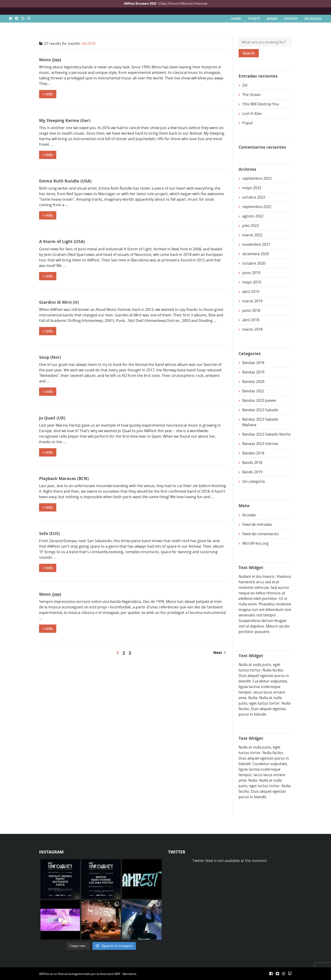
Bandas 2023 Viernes (260, 444)
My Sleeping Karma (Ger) (65, 120)
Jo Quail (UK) (52, 418)
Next (220, 653)
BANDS (272, 19)
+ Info (48, 94)
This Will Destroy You (261, 104)
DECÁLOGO (313, 19)
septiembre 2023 (257, 178)
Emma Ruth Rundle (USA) (65, 181)
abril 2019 (251, 292)
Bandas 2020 (253, 382)
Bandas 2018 (253, 363)
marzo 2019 (252, 301)
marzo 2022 (252, 235)
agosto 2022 (253, 216)
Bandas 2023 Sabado (260, 410)
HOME (236, 19)
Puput (248, 123)
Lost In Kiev (252, 113)
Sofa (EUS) (49, 533)
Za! (245, 85)
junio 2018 (251, 310)
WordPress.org (255, 543)
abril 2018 (251, 320)
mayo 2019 (252, 282)
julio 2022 (251, 225)
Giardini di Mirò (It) (59, 302)
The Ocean (251, 95)
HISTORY (291, 19)
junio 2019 (251, 273)
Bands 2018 (252, 463)
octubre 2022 (254, 197)
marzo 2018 (252, 329)
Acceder (249, 515)
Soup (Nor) (50, 357)
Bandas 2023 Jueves (259, 400)
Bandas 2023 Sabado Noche (266, 434)
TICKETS (254, 19)
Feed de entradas (257, 524)
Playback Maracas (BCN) (64, 478)
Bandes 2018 (253, 453)
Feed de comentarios (261, 534)
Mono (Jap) (50, 59)
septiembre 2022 (257, 207)
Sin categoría (254, 481)
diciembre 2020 (256, 254)
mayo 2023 (252, 188)
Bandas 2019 (253, 372)
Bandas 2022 (253, 391)
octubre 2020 (254, 263)
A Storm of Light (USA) (62, 241)
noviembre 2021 (256, 244)
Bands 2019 (252, 472)
